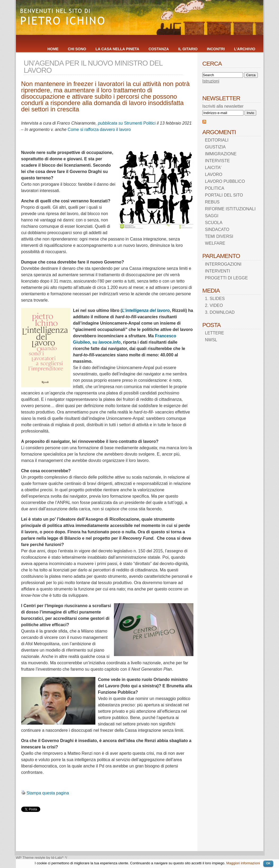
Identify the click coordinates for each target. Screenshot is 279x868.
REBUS (212, 202)
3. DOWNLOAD (220, 312)
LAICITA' (213, 168)
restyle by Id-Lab (48, 858)
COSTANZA (159, 49)
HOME (53, 49)
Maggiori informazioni (243, 863)
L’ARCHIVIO (245, 49)
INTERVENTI (218, 271)
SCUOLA (214, 223)
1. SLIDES (215, 299)
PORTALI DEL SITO (224, 195)
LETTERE (215, 333)
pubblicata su (111, 123)
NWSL (211, 340)
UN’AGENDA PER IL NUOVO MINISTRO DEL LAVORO (93, 67)
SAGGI (212, 216)
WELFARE (215, 243)
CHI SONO (77, 49)
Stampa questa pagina (48, 793)
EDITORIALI (217, 140)
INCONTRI (216, 49)
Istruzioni (211, 81)
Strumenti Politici (140, 123)
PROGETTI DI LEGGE (227, 278)
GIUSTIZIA (215, 147)
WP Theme (25, 858)
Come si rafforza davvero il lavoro (99, 129)
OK (268, 863)
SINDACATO (217, 230)
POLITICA (215, 188)
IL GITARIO (188, 49)
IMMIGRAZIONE (221, 154)
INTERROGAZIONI (223, 264)
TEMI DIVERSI (219, 236)
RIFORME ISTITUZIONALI (230, 209)
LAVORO (214, 174)
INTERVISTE (218, 161)
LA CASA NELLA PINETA (117, 49)
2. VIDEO (214, 305)
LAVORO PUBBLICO (225, 181)
